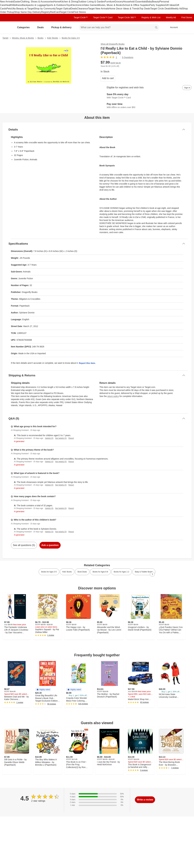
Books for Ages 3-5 (71, 38)
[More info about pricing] (170, 64)
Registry (46, 12)
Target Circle (67, 12)
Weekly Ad (176, 9)
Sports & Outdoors (56, 5)
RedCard (55, 12)
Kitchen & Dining (69, 2)
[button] (43, 690)
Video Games (90, 5)
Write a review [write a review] (145, 800)
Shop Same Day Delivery (28, 12)
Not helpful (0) (61, 438)
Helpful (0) (49, 438)
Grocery (119, 2)
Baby (149, 2)
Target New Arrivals (98, 9)
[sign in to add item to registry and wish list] (187, 88)
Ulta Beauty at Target (23, 9)
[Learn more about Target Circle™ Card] (146, 96)
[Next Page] (152, 574)
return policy (113, 396)
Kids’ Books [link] (67, 572)
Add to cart (108, 78)
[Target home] (7, 27)
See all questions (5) (24, 545)
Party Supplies (157, 5)
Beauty (156, 2)
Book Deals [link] (82, 572)
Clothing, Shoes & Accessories (37, 2)
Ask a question (50, 545)
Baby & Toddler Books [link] (144, 572)
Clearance (83, 9)
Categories (25, 27)
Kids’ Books (53, 38)
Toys (69, 5)
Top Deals (145, 9)
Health (9, 5)
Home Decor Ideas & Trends (124, 9)
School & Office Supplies (136, 5)
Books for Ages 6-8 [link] (100, 572)
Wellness (17, 5)
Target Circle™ (81, 17)
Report (71, 438)
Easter (17, 2)
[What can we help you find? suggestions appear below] (119, 27)
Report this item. (87, 363)
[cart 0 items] (188, 27)
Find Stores (80, 12)
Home (57, 2)
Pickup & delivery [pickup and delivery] (63, 27)
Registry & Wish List (151, 17)
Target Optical (63, 9)
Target (5, 38)
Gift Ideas (170, 5)
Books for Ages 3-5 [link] (49, 572)
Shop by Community (45, 9)
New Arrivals (7, 2)
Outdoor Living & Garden (91, 2)
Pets (9, 9)
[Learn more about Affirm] (146, 106)
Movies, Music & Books (110, 5)
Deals (74, 9)
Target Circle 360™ (127, 17)
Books (41, 38)
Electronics (77, 5)
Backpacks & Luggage (34, 5)
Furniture (110, 2)
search (156, 28)
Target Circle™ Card (103, 17)
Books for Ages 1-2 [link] (121, 572)
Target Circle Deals (160, 9)
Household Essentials (135, 2)
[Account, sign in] (172, 27)
